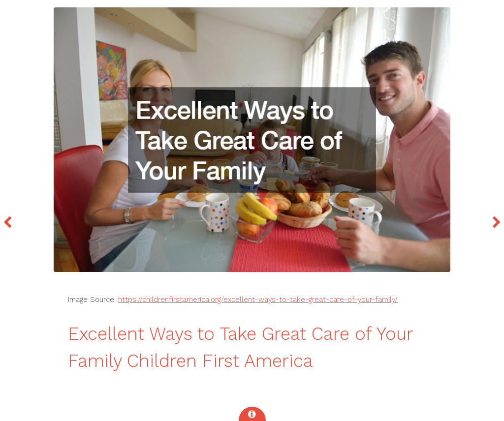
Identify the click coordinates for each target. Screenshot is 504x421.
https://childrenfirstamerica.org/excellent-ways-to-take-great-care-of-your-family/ (258, 300)
